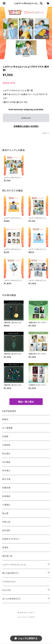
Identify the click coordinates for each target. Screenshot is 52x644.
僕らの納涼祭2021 (10, 573)
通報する (46, 133)
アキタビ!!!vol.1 (9, 582)
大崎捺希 (6, 445)
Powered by (26, 617)
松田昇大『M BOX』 (11, 539)
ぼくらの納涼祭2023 (11, 599)
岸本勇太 (6, 471)
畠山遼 (5, 513)
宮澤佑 (5, 547)
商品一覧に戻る (26, 402)
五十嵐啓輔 (7, 428)
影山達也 (6, 453)
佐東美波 (6, 496)
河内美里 (6, 462)
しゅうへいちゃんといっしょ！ (14, 565)
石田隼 (5, 436)
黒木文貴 (6, 479)
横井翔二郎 (7, 556)
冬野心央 (6, 522)
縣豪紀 (5, 419)
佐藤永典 (6, 488)
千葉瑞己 (6, 505)
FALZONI (7, 590)
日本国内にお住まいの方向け (26, 126)
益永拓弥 (6, 530)
